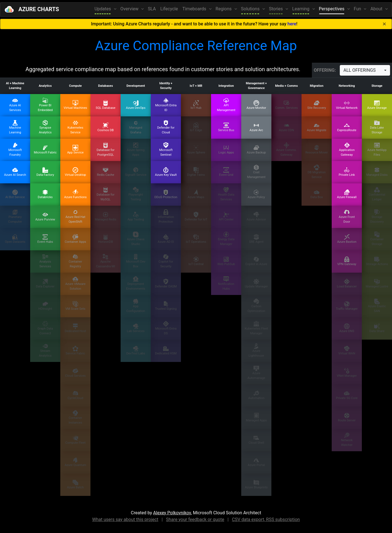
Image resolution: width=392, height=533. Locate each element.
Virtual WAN (347, 350)
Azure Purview (45, 217)
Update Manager (256, 284)
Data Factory (45, 172)
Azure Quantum (75, 462)
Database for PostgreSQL (106, 149)
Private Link (347, 172)
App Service (75, 150)
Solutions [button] (251, 9)
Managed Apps (256, 417)
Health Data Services (226, 194)
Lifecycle (169, 9)
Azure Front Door (347, 216)
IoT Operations (196, 239)
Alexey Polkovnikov (172, 513)
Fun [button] (358, 9)
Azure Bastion (347, 239)
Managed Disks (377, 172)
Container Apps (76, 239)
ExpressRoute (347, 127)
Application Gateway (347, 149)
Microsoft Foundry (15, 149)
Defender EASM (166, 284)
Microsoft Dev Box (136, 261)
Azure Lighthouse (256, 350)
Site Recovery (316, 105)
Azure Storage (377, 105)
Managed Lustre (377, 284)
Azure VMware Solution (75, 283)
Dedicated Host (76, 328)
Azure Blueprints (256, 484)
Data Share (377, 328)
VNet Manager (347, 373)
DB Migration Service (317, 172)
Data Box (317, 194)
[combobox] (365, 70)
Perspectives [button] (332, 9)
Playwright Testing (136, 194)
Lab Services (136, 328)
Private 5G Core (347, 395)
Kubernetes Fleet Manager (256, 328)
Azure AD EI (166, 239)
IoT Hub (196, 105)
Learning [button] (302, 9)
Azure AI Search (15, 172)
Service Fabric (75, 350)
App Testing (136, 217)
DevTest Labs (136, 350)
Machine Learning (15, 127)
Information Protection (166, 216)
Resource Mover (317, 150)
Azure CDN (286, 127)
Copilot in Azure (256, 261)
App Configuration (136, 306)
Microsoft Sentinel (166, 149)
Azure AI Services (15, 105)
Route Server (347, 417)
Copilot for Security (166, 261)
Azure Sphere (196, 150)
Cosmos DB (106, 127)
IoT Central (196, 261)
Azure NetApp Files (377, 149)
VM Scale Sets (75, 306)
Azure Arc (256, 127)
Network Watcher (347, 440)
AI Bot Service (15, 194)
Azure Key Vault (166, 172)
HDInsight (45, 306)
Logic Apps (226, 150)
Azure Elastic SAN (377, 306)
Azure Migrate (317, 127)
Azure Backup (256, 150)
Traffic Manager (347, 306)
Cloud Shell (256, 440)
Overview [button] (130, 9)
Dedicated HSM (166, 350)
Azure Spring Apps (136, 149)
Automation (256, 395)
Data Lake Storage (377, 127)
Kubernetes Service (76, 127)
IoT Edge (196, 127)
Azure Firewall (347, 194)
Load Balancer (347, 284)
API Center (226, 217)
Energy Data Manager (226, 239)
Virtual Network (347, 105)
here (292, 24)
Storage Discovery (377, 216)
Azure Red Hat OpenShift (75, 216)
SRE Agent (256, 239)
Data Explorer (45, 284)
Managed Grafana (136, 127)
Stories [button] (276, 9)
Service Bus (226, 127)
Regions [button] (224, 9)
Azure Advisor (256, 217)
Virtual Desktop (75, 172)
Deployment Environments (136, 283)
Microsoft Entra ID (166, 105)
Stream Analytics (45, 350)
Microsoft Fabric (45, 150)
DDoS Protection (166, 194)
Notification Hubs (226, 283)
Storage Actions (377, 261)
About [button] (377, 9)
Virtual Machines (75, 105)
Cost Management (256, 172)
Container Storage (377, 239)
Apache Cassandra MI (106, 261)
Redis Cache (106, 172)
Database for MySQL (106, 194)
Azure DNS (347, 328)
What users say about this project (125, 519)
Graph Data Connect (45, 328)
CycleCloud (75, 395)
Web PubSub (226, 261)
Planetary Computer (15, 216)
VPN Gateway (347, 261)
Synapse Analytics (45, 127)
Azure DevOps (136, 105)
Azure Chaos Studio (136, 239)
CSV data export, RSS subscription (266, 519)
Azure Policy (256, 194)
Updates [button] (103, 9)
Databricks (45, 194)
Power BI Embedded (45, 105)
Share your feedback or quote (195, 519)
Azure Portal (256, 462)
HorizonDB (105, 239)
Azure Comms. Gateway (286, 149)
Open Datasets (15, 239)
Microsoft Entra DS (166, 328)
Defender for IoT (196, 217)
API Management (226, 105)
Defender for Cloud (166, 127)
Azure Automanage (256, 373)
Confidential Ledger (377, 194)
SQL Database (106, 105)
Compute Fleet (76, 440)
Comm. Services (286, 105)
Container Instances (75, 417)
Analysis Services (45, 261)
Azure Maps (196, 194)
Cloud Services (75, 373)
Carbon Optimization (256, 306)
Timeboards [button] (195, 9)
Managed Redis (105, 217)
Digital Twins (196, 172)
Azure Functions (75, 194)
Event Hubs (45, 239)
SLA (152, 9)
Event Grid (226, 172)
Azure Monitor (256, 105)
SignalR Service (136, 172)
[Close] (384, 24)
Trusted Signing (166, 306)
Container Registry (75, 261)
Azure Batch (75, 484)
